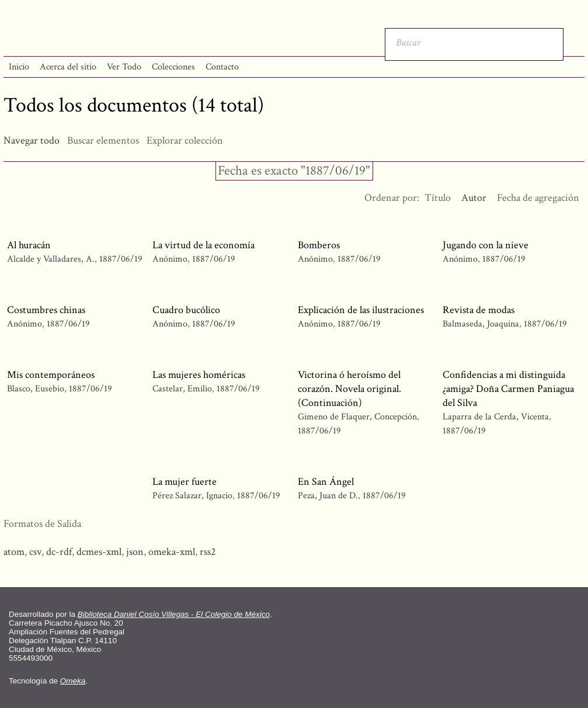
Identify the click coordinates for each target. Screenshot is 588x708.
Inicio (19, 67)
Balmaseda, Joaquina (481, 324)
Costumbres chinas (46, 310)
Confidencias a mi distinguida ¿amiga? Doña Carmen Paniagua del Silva (508, 389)
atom (14, 552)
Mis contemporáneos (51, 375)
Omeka (73, 681)
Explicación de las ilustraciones (361, 310)
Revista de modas (479, 310)
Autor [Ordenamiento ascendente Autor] (474, 198)
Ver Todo (124, 67)
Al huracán (29, 245)
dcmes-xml (99, 552)
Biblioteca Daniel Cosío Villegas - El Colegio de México (174, 614)
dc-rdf (59, 552)
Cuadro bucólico (186, 310)
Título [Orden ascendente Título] (438, 198)
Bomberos (319, 245)
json (135, 552)
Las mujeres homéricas (199, 375)
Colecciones (173, 67)
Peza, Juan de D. (328, 496)
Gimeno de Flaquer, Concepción (357, 417)
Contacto (222, 67)
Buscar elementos (103, 140)
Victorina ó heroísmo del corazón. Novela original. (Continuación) (349, 389)
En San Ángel (326, 482)
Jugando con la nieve (486, 245)
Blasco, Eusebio (37, 389)
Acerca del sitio (68, 67)
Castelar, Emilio (183, 389)
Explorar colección (185, 140)
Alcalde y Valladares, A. (52, 259)
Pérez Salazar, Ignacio (194, 496)
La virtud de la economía (203, 245)
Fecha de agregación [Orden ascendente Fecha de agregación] (538, 198)
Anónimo (170, 259)
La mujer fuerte (185, 482)
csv (35, 552)
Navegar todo (32, 140)
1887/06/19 (121, 259)
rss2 (208, 552)
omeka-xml (172, 552)
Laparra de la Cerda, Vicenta (497, 417)
